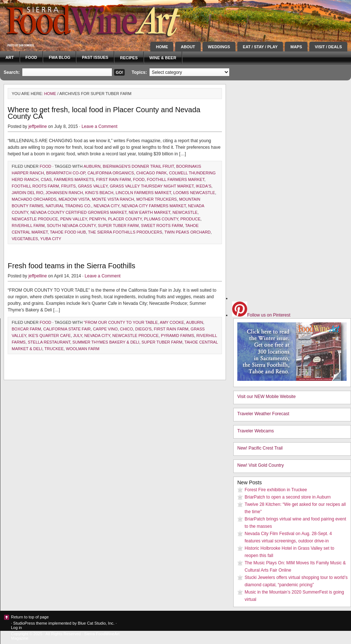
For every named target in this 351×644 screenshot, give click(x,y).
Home (162, 47)
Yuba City (51, 239)
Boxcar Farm (26, 329)
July (78, 336)
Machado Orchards (34, 199)
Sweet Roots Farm (162, 226)
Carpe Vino (105, 329)
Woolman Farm (83, 349)
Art (10, 57)
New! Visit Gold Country (261, 465)
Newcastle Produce (35, 219)
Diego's (144, 329)
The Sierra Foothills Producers (125, 232)
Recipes (129, 58)
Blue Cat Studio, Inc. (96, 623)
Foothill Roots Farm (35, 186)
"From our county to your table (121, 322)
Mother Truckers (157, 199)
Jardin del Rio (27, 193)
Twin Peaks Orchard (188, 232)
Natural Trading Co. (69, 206)
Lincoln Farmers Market (143, 193)
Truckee (54, 349)
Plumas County (161, 219)
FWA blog (59, 57)
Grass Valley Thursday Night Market (152, 186)
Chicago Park (152, 173)
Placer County (125, 219)
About (188, 47)
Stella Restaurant (49, 342)
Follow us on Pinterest (261, 315)
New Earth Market (149, 212)
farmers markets (74, 179)
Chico (126, 329)
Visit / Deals (328, 47)
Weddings (219, 47)
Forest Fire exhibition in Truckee (276, 490)
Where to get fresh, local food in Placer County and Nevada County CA (104, 113)
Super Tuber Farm (118, 226)
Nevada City (107, 206)
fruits (68, 186)
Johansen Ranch (64, 193)
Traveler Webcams (256, 431)
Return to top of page (30, 617)
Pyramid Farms (178, 336)
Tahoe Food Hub (68, 232)
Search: (12, 72)
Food (31, 57)
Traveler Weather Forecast (263, 414)
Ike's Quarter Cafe (49, 336)
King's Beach (99, 193)
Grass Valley (93, 186)
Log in (16, 628)
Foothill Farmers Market (176, 179)
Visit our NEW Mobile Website (267, 397)
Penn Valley (74, 219)
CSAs (46, 179)
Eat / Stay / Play (260, 47)
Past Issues (95, 57)
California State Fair (67, 329)
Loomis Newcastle (194, 193)
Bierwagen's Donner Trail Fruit (138, 166)
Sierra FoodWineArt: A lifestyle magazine (66, 20)
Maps (296, 47)
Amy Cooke (172, 322)
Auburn (92, 166)
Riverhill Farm (28, 226)
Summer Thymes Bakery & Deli (106, 342)
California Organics (111, 173)
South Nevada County (71, 226)
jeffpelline (38, 126)
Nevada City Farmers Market (154, 206)
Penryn (98, 219)
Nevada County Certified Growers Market (78, 212)
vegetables (25, 239)
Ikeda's (204, 186)
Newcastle (185, 212)
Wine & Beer (163, 58)
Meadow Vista (74, 199)
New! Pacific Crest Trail (260, 448)
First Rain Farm (114, 179)
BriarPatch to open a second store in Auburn (288, 497)
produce (190, 219)
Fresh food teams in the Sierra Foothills (71, 266)
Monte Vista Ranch (113, 199)
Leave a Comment (99, 126)
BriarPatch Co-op (66, 173)
